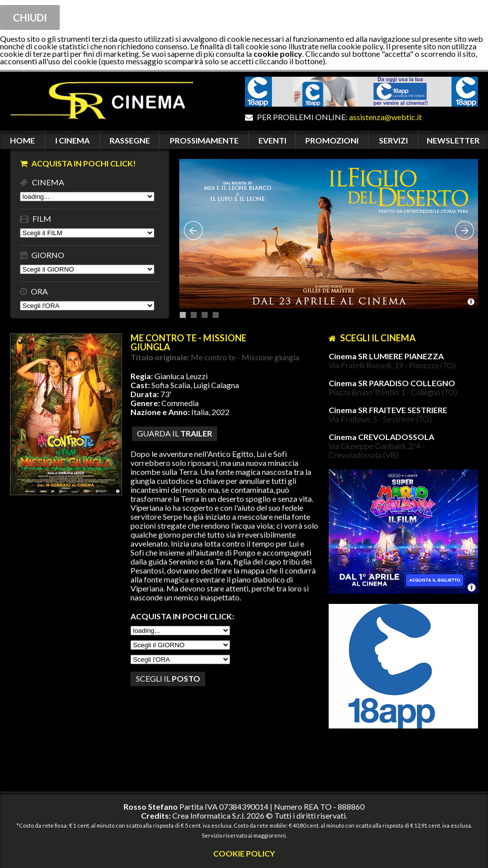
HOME (22, 140)
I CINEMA (72, 140)
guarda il (175, 433)
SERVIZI (393, 140)
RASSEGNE (130, 140)
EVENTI (272, 140)
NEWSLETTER (453, 140)
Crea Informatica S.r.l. (209, 815)
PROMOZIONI (332, 140)
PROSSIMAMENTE (204, 140)
